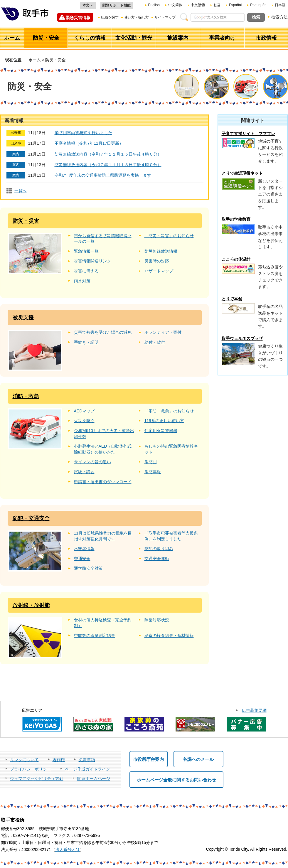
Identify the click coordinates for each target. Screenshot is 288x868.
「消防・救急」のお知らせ (169, 411)
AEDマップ (84, 411)
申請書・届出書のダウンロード (103, 482)
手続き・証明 (86, 342)
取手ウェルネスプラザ (242, 338)
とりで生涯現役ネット (242, 173)
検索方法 (279, 17)
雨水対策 (82, 281)
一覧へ (21, 191)
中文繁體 (198, 5)
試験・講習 (84, 472)
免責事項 (87, 760)
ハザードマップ (159, 271)
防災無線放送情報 (161, 251)
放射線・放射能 (31, 605)
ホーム (35, 60)
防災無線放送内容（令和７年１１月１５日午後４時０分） (108, 154)
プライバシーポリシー (31, 769)
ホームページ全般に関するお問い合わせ (176, 780)
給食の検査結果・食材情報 (169, 636)
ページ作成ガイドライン (87, 769)
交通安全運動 (157, 559)
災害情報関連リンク (92, 261)
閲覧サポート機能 (117, 5)
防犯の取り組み (159, 549)
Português (258, 5)
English (154, 5)
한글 (217, 5)
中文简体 (175, 5)
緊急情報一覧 (86, 251)
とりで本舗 (232, 299)
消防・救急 (26, 396)
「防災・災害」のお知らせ (169, 236)
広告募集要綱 (254, 710)
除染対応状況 (157, 620)
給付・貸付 (155, 342)
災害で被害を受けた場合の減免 (103, 332)
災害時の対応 (157, 261)
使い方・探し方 (137, 17)
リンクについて (24, 760)
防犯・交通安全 (31, 518)
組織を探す (110, 17)
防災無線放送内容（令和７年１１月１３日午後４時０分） (108, 165)
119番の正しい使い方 (164, 421)
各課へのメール (198, 759)
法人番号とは (68, 850)
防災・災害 (26, 221)
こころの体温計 (236, 259)
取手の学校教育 (236, 219)
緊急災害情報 (78, 18)
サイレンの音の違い (92, 462)
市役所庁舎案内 (148, 759)
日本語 (280, 5)
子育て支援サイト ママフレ (248, 134)
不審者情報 (84, 549)
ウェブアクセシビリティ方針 (37, 778)
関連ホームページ (94, 778)
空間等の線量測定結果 (95, 636)
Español (235, 5)
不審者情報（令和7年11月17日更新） (89, 143)
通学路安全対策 (88, 568)
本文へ (88, 5)
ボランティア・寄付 (163, 332)
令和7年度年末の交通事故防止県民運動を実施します (103, 175)
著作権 (59, 760)
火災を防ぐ (84, 421)
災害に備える (86, 271)
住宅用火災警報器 (161, 431)
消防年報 (153, 472)
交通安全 (82, 559)
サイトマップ (165, 17)
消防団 (151, 462)
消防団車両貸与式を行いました (83, 133)
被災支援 (23, 318)
